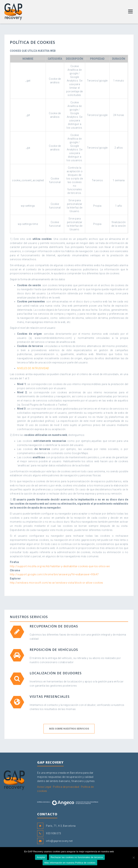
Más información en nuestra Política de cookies (70, 863)
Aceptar (41, 857)
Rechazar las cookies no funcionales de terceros (77, 857)
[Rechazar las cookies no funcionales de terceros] (134, 858)
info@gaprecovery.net (59, 841)
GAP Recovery (22, 777)
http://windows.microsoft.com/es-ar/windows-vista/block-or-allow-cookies (57, 583)
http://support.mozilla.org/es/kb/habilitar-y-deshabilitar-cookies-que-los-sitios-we (60, 566)
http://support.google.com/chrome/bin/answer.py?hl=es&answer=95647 (54, 574)
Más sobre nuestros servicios (69, 729)
